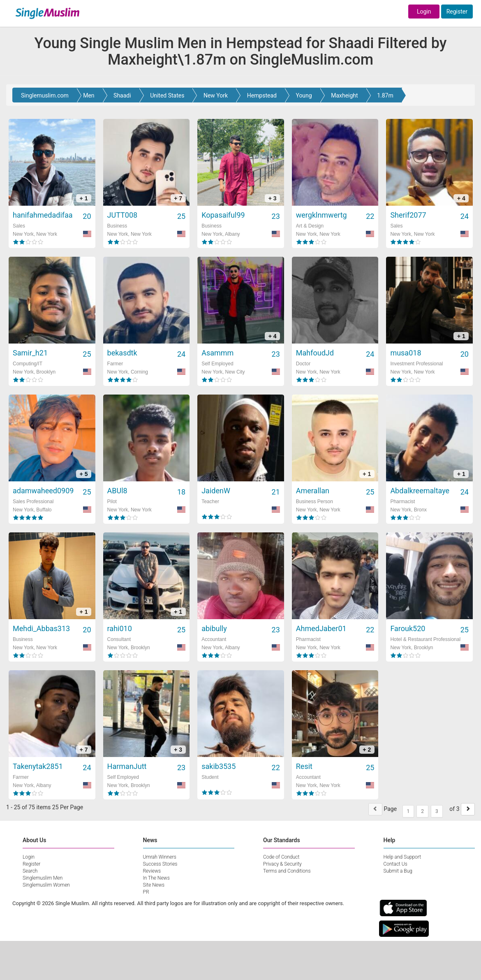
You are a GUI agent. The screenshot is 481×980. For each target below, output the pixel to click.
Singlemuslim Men (43, 878)
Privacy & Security (282, 864)
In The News (156, 878)
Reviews (152, 871)
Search (30, 871)
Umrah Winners (160, 857)
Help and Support (402, 857)
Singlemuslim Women (46, 885)
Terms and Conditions (287, 871)
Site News (154, 885)
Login (424, 12)
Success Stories (160, 864)
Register (457, 12)
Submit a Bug (398, 871)
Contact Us (395, 864)
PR (146, 892)
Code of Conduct (281, 857)
